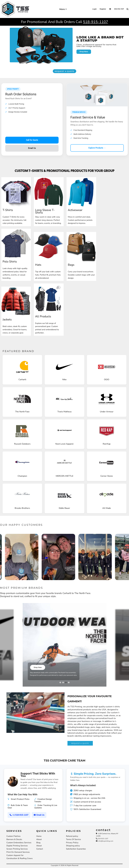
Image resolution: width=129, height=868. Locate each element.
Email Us (32, 148)
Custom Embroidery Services (19, 843)
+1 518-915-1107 (19, 815)
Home (39, 836)
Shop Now (36, 667)
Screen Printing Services (17, 849)
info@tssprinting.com (105, 841)
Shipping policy (73, 846)
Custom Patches (13, 836)
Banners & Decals (14, 839)
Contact (40, 849)
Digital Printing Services (17, 846)
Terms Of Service (73, 839)
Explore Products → (97, 148)
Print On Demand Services (18, 852)
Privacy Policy (72, 843)
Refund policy (72, 836)
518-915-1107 (96, 22)
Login (94, 9)
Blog (38, 843)
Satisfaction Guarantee (76, 849)
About (39, 839)
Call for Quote (32, 140)
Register (103, 9)
